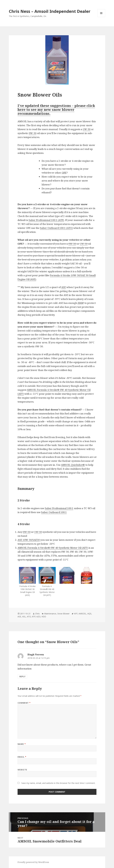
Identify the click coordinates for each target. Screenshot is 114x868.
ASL (24, 617)
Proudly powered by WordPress (33, 862)
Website (22, 770)
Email (22, 757)
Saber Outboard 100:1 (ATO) (56, 228)
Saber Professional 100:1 (59, 508)
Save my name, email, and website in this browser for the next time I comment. (58, 783)
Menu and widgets (101, 17)
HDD (44, 617)
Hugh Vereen (36, 654)
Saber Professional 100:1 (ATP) (46, 220)
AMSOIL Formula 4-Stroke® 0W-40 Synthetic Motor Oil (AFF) (53, 548)
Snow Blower (63, 614)
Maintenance (50, 614)
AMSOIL (82, 614)
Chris (37, 614)
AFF (76, 614)
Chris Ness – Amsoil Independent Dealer (50, 11)
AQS (89, 614)
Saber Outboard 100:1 (54, 512)
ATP (34, 617)
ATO (29, 617)
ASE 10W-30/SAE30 (29, 540)
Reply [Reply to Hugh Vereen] (22, 676)
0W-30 (33, 133)
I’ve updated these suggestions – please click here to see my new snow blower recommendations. (56, 109)
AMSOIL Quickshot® (73, 465)
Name (22, 744)
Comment (24, 703)
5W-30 (87, 129)
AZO (38, 617)
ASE (64, 287)
